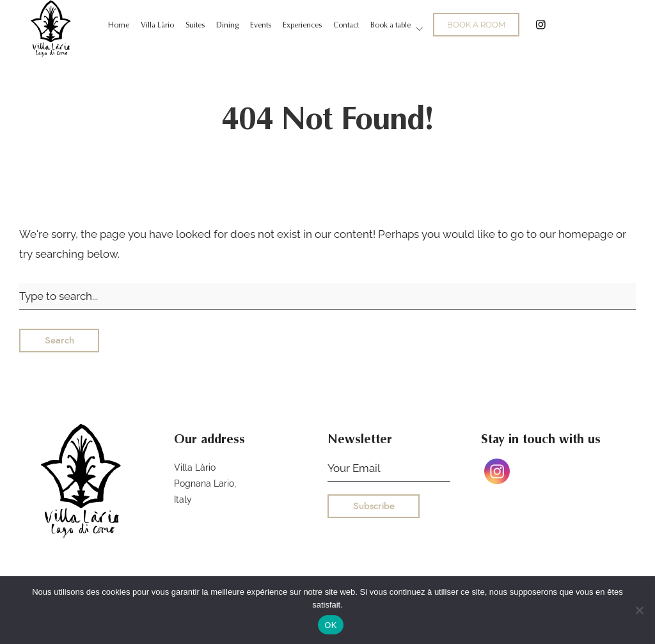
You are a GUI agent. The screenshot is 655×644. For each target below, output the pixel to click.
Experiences (302, 25)
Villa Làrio (157, 25)
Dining (227, 25)
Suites (195, 25)
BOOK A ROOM (476, 25)
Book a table (391, 25)
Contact (346, 25)
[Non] (639, 610)
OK (330, 625)
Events (261, 25)
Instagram (541, 25)
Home (119, 25)
